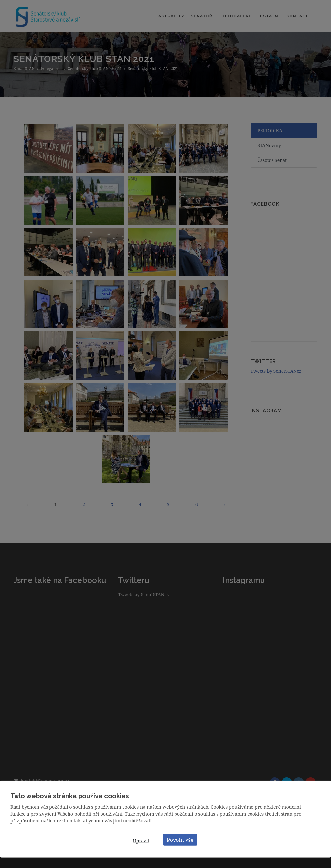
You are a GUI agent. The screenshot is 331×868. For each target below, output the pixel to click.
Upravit (141, 841)
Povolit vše (180, 840)
